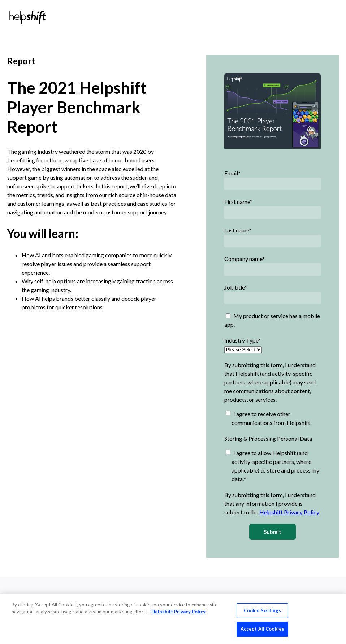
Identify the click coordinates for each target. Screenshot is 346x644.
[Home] (27, 18)
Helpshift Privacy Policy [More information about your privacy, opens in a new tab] (178, 612)
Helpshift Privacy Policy (289, 512)
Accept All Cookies (262, 629)
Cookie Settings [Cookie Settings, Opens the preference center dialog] (263, 610)
